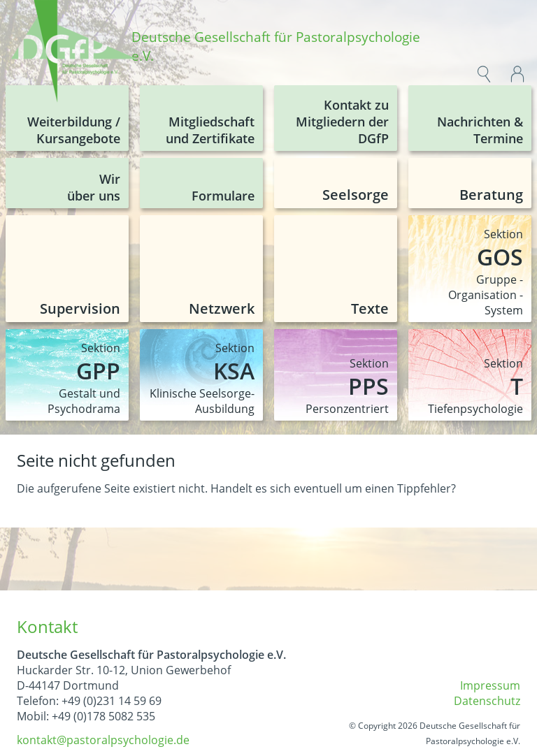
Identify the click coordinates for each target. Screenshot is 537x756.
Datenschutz (487, 701)
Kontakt (47, 626)
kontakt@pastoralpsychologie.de (103, 740)
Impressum (490, 685)
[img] (74, 53)
